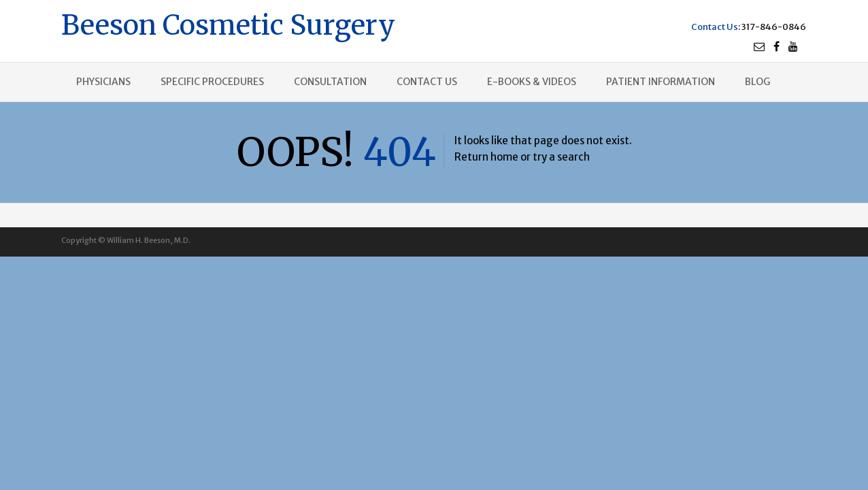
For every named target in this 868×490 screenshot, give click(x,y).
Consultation (330, 82)
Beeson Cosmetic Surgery (228, 23)
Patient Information (661, 82)
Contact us (427, 82)
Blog (757, 82)
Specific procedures (212, 82)
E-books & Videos (532, 82)
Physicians (103, 82)
